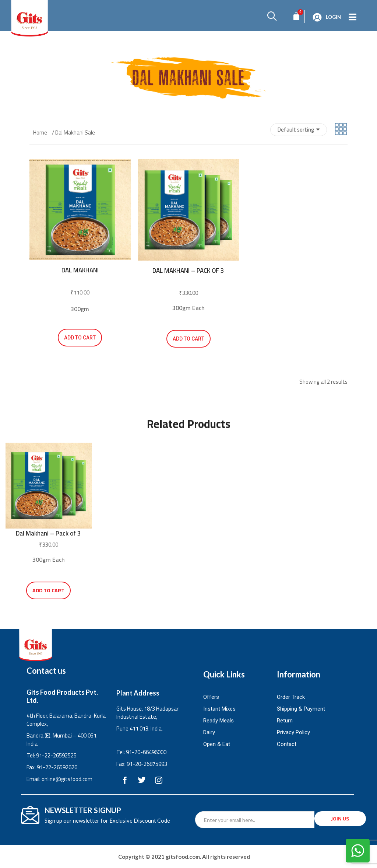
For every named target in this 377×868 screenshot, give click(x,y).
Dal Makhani (80, 270)
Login (333, 17)
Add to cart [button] (80, 338)
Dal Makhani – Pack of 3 (188, 271)
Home (40, 133)
